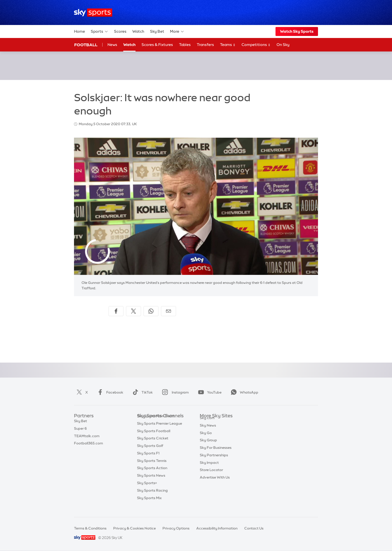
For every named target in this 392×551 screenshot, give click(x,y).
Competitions (256, 45)
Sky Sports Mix (149, 506)
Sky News (208, 431)
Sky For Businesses (216, 453)
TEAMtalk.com (87, 439)
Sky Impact (209, 468)
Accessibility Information (217, 528)
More (177, 31)
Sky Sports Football (154, 439)
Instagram (174, 392)
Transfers (205, 45)
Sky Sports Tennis (152, 468)
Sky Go (206, 439)
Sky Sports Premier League (159, 431)
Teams (228, 45)
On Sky (283, 45)
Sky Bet (157, 31)
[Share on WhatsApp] (151, 311)
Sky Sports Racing (152, 498)
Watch (138, 31)
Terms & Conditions (90, 528)
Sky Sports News (151, 483)
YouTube (209, 392)
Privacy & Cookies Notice (134, 528)
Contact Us (254, 528)
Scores (120, 31)
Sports (99, 31)
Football (86, 45)
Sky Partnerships (214, 461)
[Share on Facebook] (116, 311)
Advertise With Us (215, 483)
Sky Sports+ (147, 491)
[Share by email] (168, 311)
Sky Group (208, 446)
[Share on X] (133, 311)
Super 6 (80, 431)
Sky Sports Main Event (156, 424)
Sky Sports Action (152, 476)
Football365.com (88, 446)
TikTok (142, 392)
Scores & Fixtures (157, 45)
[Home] (93, 13)
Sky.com (207, 424)
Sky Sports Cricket (153, 446)
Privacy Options (176, 528)
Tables (185, 45)
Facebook (109, 392)
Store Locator (211, 476)
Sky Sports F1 (148, 461)
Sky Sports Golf (150, 453)
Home (79, 31)
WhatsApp (243, 392)
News (112, 45)
